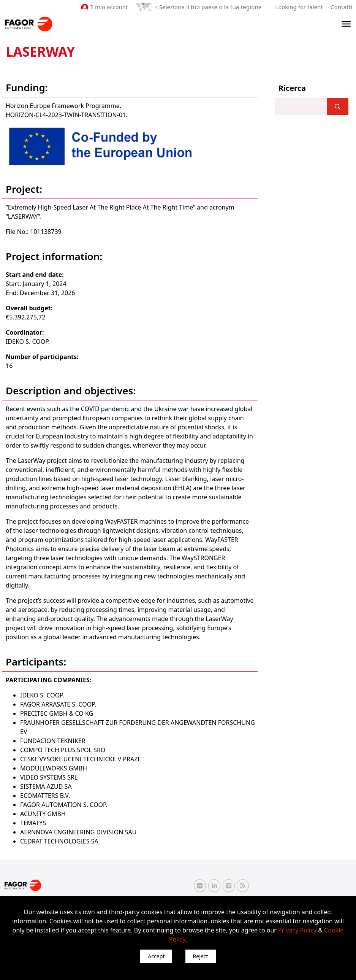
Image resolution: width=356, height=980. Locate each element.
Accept (156, 956)
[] (338, 106)
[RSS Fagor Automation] (243, 886)
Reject (201, 956)
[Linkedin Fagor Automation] (214, 885)
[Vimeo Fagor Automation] (229, 885)
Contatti (342, 7)
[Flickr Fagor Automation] (200, 885)
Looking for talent (299, 7)
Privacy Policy (297, 930)
